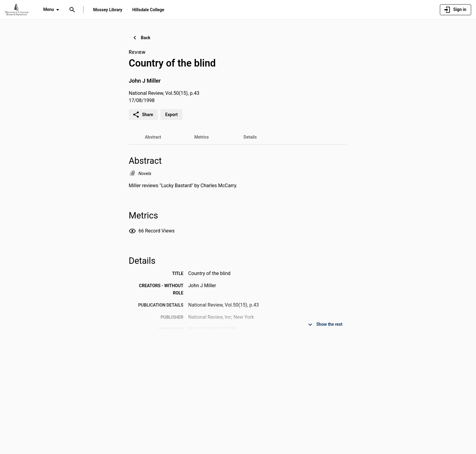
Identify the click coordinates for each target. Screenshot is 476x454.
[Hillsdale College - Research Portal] (17, 9)
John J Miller (145, 81)
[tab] (153, 137)
